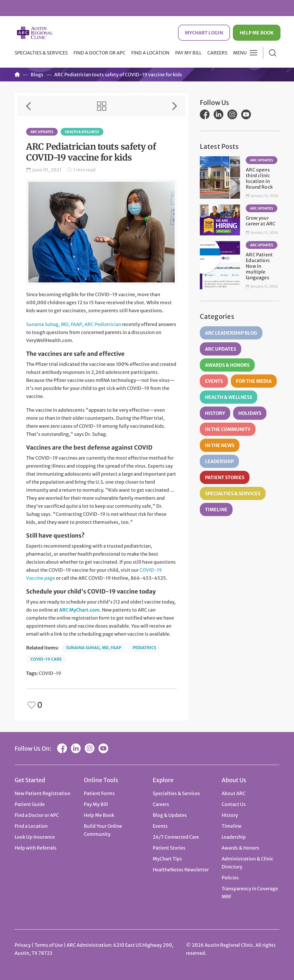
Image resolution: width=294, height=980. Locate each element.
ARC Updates (42, 132)
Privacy (23, 945)
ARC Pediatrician (103, 324)
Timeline (216, 509)
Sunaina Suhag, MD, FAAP (54, 324)
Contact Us (234, 804)
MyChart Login (204, 33)
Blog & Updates (170, 815)
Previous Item (28, 106)
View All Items (102, 106)
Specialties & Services (233, 493)
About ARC (234, 793)
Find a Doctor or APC (99, 53)
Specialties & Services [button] (41, 53)
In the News (220, 445)
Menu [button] (240, 53)
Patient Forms (99, 793)
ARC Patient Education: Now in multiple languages (259, 266)
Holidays (250, 413)
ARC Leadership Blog (231, 333)
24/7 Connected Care (176, 837)
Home (17, 75)
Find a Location (150, 53)
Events (214, 381)
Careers (217, 53)
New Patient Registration (42, 793)
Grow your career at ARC (261, 221)
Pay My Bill (188, 53)
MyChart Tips (167, 859)
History (215, 413)
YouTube (246, 114)
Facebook (205, 114)
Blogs (37, 75)
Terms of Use (49, 945)
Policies (230, 878)
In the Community (228, 429)
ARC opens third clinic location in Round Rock (259, 178)
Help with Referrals (36, 848)
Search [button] (273, 53)
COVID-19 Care (46, 659)
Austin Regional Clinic (35, 33)
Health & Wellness (82, 132)
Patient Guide (30, 804)
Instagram (232, 114)
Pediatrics (144, 648)
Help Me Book (257, 33)
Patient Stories (225, 477)
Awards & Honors (227, 365)
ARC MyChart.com (79, 610)
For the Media (254, 381)
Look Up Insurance (35, 837)
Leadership (219, 461)
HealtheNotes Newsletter (181, 870)
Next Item (175, 106)
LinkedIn (218, 114)
